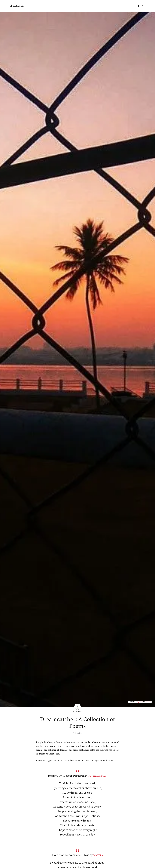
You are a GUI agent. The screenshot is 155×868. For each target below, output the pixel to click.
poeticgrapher (138, 702)
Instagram (148, 702)
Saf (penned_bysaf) (98, 776)
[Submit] (138, 6)
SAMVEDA (98, 856)
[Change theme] (143, 6)
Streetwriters (20, 6)
